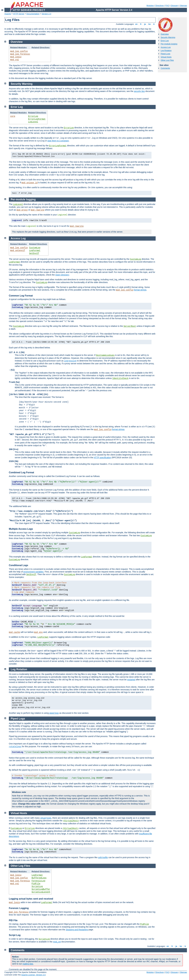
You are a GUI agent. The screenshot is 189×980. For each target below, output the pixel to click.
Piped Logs (165, 54)
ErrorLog (33, 116)
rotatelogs (15, 747)
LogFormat (35, 250)
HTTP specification (102, 458)
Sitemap (183, 6)
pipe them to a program (58, 141)
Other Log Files (167, 60)
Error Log (165, 41)
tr (154, 24)
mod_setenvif (18, 250)
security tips (139, 91)
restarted (131, 680)
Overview (165, 34)
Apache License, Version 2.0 (33, 975)
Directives (160, 6)
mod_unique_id (30, 183)
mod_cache (14, 632)
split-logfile (103, 857)
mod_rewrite (38, 210)
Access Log (166, 47)
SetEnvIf (34, 253)
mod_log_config (19, 51)
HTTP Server (19, 14)
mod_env (38, 632)
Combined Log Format (21, 472)
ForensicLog (38, 881)
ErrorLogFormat (37, 119)
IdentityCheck (120, 378)
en (136, 24)
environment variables (33, 572)
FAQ (167, 6)
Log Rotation (166, 50)
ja (145, 24)
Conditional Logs (19, 565)
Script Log (15, 935)
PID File (13, 920)
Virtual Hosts (166, 57)
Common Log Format (21, 296)
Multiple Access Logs (21, 529)
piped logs (54, 713)
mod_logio (16, 57)
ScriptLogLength (41, 892)
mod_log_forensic (20, 54)
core (13, 116)
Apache (8, 14)
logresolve (70, 361)
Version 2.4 (46, 14)
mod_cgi (15, 60)
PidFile (36, 884)
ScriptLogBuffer (41, 889)
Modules (150, 6)
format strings (140, 290)
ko (150, 24)
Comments (165, 68)
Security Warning (168, 37)
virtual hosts (46, 818)
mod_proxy (22, 210)
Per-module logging (169, 44)
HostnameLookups (105, 355)
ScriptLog (37, 886)
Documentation (33, 14)
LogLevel (33, 122)
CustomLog (35, 248)
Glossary (174, 6)
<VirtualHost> (71, 821)
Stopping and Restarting (77, 930)
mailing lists (28, 964)
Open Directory (62, 275)
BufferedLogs (39, 878)
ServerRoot (130, 326)
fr (141, 24)
